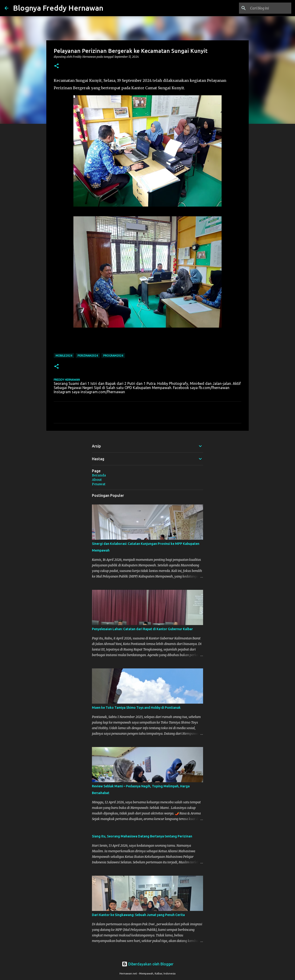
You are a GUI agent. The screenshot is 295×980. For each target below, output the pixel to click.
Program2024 (113, 356)
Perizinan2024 (88, 356)
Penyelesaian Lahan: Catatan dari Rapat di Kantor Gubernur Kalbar (142, 629)
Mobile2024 (64, 356)
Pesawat (99, 484)
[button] (56, 66)
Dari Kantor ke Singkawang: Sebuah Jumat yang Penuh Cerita (138, 915)
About (97, 480)
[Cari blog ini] (267, 8)
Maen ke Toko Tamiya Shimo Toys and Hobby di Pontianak (136, 708)
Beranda (99, 475)
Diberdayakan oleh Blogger (148, 964)
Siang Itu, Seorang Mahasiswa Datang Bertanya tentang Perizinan (142, 836)
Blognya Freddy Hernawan (58, 8)
